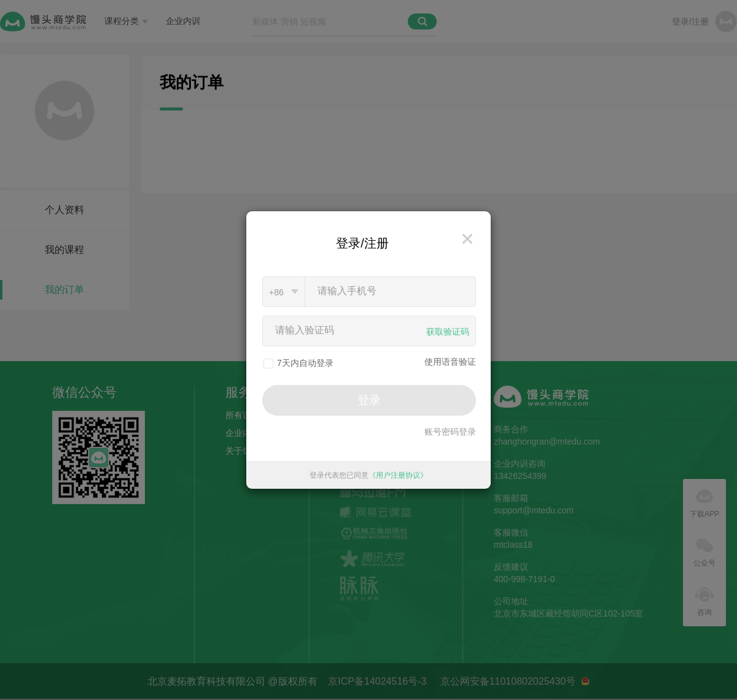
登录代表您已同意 (368, 475)
